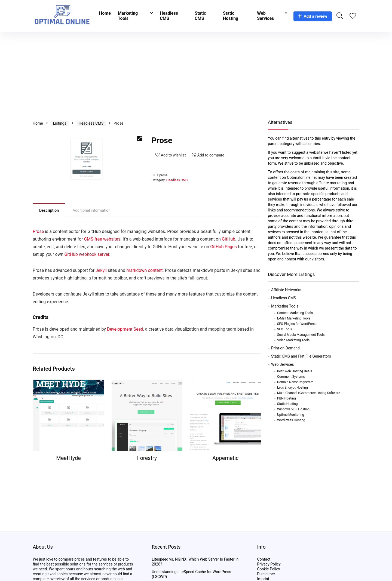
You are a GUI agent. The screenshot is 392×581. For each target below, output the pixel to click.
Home (105, 13)
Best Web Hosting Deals (295, 371)
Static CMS (200, 16)
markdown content (144, 270)
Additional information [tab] (92, 210)
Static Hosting (231, 16)
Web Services (265, 16)
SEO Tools (284, 329)
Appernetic (225, 458)
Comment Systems (291, 377)
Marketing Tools (128, 16)
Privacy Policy (269, 564)
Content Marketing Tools (295, 313)
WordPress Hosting (291, 420)
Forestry (147, 458)
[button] (140, 139)
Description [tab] (49, 210)
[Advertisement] (196, 73)
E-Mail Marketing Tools (294, 318)
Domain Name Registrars (295, 382)
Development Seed (125, 329)
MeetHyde (68, 458)
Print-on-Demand (285, 348)
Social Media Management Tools (301, 335)
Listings (60, 123)
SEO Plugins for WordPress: (297, 324)
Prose (38, 231)
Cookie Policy (268, 569)
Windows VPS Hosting (293, 409)
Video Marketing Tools (293, 340)
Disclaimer (266, 574)
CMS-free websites (102, 239)
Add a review (313, 16)
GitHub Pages (223, 247)
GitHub (229, 239)
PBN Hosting (286, 398)
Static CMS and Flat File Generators (301, 356)
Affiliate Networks (286, 290)
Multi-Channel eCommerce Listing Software (309, 393)
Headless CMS (169, 16)
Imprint (263, 579)
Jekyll (101, 270)
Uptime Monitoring (291, 415)
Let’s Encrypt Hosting (293, 388)
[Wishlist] (353, 16)
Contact (264, 559)
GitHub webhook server (87, 254)
